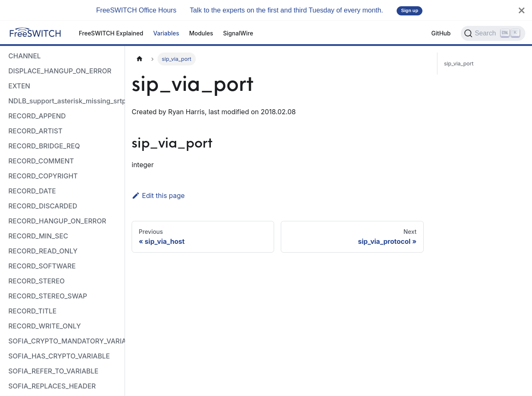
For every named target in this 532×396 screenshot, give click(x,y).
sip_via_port (459, 64)
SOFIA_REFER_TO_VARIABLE (53, 371)
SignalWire (238, 33)
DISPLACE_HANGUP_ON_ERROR (60, 71)
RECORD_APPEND (37, 116)
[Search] (493, 33)
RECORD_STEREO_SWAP (48, 296)
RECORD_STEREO (36, 281)
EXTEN (19, 86)
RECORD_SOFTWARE (42, 266)
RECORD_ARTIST (35, 131)
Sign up (410, 10)
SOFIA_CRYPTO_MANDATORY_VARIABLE (65, 341)
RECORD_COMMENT (41, 161)
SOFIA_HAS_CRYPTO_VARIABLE (59, 356)
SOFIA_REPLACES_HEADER (52, 386)
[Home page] (140, 59)
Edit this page (158, 195)
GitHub (441, 33)
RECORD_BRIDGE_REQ (44, 146)
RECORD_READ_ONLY (43, 251)
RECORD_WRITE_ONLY (45, 326)
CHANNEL (25, 56)
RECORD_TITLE (32, 311)
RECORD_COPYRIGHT (43, 176)
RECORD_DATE (32, 191)
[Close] (522, 10)
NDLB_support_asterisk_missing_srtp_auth (65, 101)
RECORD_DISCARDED (43, 206)
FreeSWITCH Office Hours (136, 10)
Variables (166, 33)
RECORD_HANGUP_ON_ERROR (57, 221)
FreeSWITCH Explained (111, 33)
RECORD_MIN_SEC (38, 236)
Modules (201, 33)
